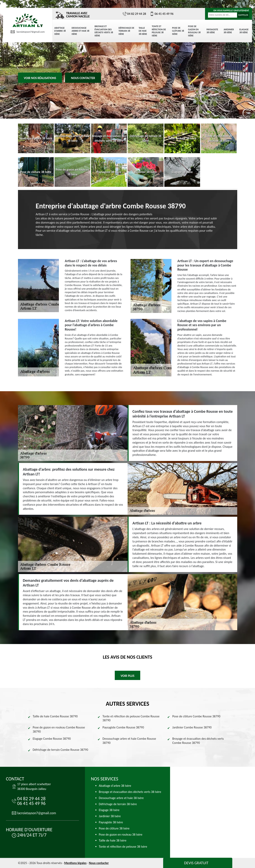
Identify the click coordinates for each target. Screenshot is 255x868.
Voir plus (128, 676)
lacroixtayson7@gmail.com (28, 32)
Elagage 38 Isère (244, 31)
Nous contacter (83, 78)
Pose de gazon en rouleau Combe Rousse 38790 (59, 729)
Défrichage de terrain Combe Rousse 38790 (61, 750)
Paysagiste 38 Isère (212, 31)
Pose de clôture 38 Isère (178, 31)
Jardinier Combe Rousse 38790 (192, 727)
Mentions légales (75, 863)
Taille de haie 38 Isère (143, 31)
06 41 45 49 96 (162, 14)
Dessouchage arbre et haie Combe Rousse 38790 (129, 741)
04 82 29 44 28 (134, 14)
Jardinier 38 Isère (229, 31)
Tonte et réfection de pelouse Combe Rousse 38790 (131, 718)
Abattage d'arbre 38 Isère (60, 31)
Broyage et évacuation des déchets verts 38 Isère (104, 31)
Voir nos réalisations (40, 78)
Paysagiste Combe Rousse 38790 (123, 727)
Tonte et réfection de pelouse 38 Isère (159, 31)
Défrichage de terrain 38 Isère (126, 31)
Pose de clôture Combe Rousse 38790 (196, 716)
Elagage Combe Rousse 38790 (52, 739)
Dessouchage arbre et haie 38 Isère (80, 31)
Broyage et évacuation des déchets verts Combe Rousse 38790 (198, 741)
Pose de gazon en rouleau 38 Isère (194, 31)
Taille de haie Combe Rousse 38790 (55, 716)
